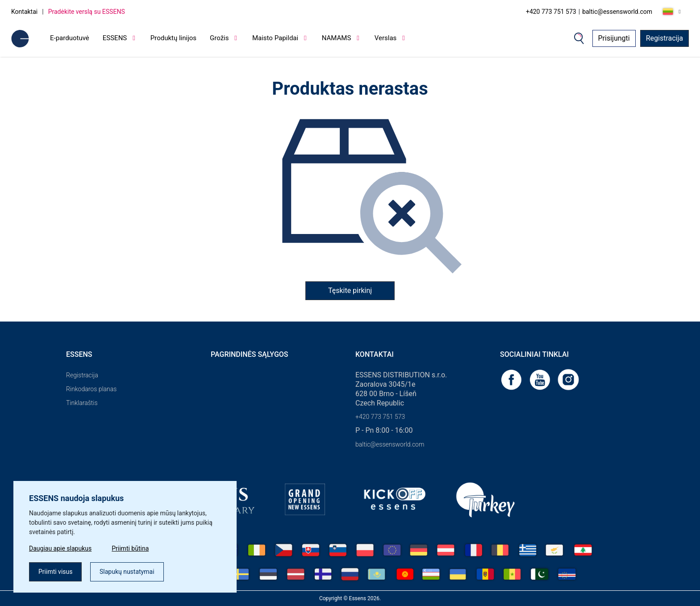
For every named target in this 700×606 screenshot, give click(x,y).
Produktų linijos (173, 38)
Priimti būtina (130, 548)
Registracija (665, 38)
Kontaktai (24, 12)
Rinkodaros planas (91, 389)
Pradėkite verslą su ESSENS (87, 12)
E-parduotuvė (70, 38)
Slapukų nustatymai (127, 572)
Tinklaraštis (82, 403)
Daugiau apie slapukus (60, 548)
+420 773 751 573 (551, 12)
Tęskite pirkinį (350, 290)
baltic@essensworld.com (617, 12)
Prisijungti (614, 38)
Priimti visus (55, 572)
